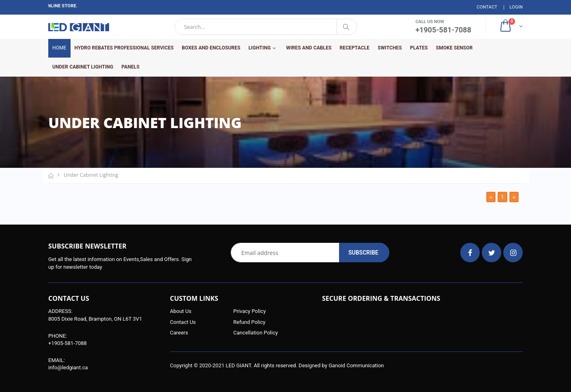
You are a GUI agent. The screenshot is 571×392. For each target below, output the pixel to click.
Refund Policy (249, 322)
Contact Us (183, 322)
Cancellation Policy (255, 333)
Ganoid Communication (356, 365)
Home (59, 48)
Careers (179, 333)
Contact (487, 7)
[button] (511, 27)
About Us (181, 311)
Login (516, 7)
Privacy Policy (249, 311)
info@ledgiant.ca (68, 367)
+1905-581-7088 (68, 343)
